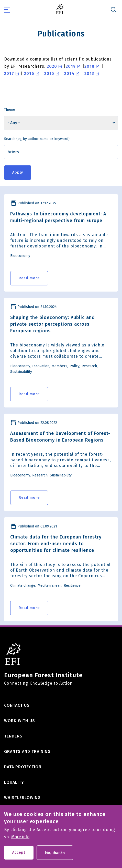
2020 (52, 66)
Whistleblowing (22, 798)
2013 (89, 73)
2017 (9, 73)
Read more (29, 278)
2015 (49, 73)
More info (20, 840)
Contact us (17, 705)
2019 (71, 66)
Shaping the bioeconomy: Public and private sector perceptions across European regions (53, 324)
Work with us (20, 721)
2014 (69, 73)
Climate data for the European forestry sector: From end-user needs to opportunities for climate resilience (56, 544)
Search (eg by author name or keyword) (37, 139)
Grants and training (27, 751)
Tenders (13, 736)
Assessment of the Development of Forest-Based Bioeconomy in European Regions (60, 437)
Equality (14, 782)
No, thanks (55, 856)
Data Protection (23, 767)
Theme (10, 110)
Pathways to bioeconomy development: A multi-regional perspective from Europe (58, 217)
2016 (29, 73)
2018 (90, 66)
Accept (19, 856)
